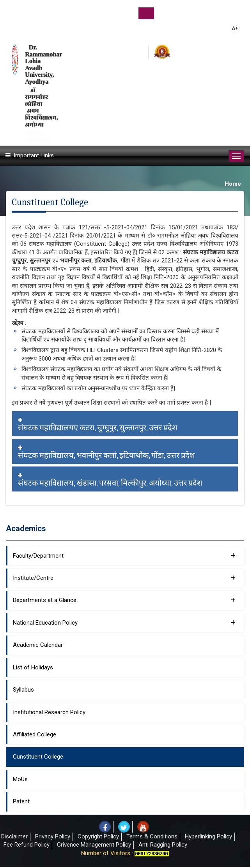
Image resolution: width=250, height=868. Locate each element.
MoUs (20, 779)
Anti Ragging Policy (163, 845)
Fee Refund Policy (27, 845)
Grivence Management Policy (94, 845)
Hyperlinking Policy (208, 836)
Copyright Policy (98, 836)
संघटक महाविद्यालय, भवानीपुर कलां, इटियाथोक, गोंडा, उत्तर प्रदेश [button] (125, 452)
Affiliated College (35, 734)
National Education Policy (124, 622)
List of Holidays (33, 667)
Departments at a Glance (124, 600)
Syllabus (23, 690)
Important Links (34, 155)
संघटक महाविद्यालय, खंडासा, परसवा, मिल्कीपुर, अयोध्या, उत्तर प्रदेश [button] (125, 480)
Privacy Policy (53, 836)
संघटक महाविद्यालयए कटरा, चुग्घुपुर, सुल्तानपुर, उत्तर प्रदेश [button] (125, 425)
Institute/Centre (124, 577)
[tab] (125, 424)
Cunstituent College (38, 757)
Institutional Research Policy (49, 712)
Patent (21, 801)
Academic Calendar (38, 645)
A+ (235, 28)
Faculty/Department (124, 555)
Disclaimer (14, 836)
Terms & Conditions (152, 836)
